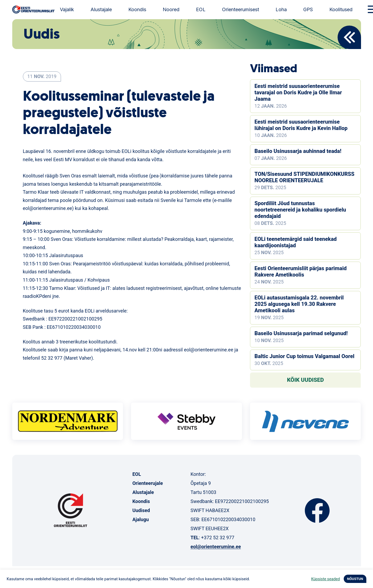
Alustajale (101, 9)
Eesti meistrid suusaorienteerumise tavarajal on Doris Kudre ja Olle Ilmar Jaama (298, 92)
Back (349, 37)
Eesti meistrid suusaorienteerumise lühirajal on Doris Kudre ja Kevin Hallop (301, 125)
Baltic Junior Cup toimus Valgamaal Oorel (304, 356)
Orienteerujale (148, 483)
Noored (171, 9)
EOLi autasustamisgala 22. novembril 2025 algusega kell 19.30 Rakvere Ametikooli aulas (299, 304)
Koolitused (341, 9)
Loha (281, 9)
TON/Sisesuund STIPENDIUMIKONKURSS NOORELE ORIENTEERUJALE (304, 177)
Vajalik (67, 9)
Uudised (141, 510)
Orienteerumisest (241, 9)
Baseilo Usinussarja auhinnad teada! (298, 151)
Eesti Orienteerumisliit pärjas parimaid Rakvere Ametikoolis (301, 271)
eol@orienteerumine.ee (216, 547)
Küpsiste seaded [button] (326, 579)
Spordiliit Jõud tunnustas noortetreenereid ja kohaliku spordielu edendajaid (300, 210)
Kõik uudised (306, 380)
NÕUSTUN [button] (355, 579)
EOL (201, 9)
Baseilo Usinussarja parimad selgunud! (301, 333)
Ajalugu (141, 519)
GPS (308, 9)
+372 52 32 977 (218, 538)
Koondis (137, 9)
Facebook (317, 510)
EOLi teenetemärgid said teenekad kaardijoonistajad (296, 242)
